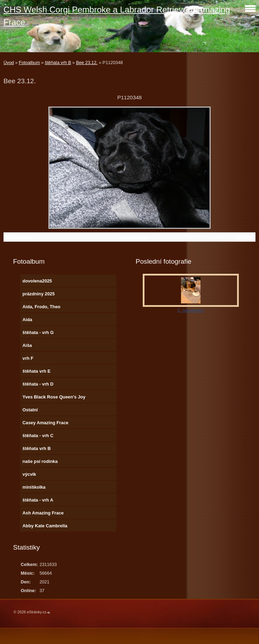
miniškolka (34, 487)
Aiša (27, 345)
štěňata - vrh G (38, 332)
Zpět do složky (135, 237)
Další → (245, 237)
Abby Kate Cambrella (45, 526)
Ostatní (30, 410)
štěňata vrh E (37, 371)
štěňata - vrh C (38, 436)
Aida (28, 320)
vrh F (28, 358)
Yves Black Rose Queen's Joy (54, 397)
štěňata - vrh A (38, 500)
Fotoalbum (29, 63)
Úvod (9, 63)
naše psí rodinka (40, 461)
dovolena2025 (37, 281)
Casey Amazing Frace (46, 423)
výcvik (29, 474)
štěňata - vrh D (38, 384)
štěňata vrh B (58, 63)
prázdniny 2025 (39, 294)
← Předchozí (18, 237)
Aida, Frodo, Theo (42, 307)
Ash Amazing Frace (43, 513)
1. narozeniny (191, 310)
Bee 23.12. (87, 63)
